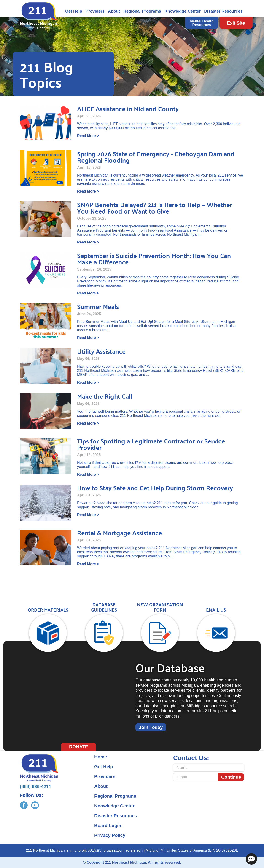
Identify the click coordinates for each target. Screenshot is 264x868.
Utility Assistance (101, 351)
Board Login (108, 826)
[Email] (195, 777)
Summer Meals (98, 306)
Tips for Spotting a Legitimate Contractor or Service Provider (151, 444)
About (114, 11)
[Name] (209, 768)
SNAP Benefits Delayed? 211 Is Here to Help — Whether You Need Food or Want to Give (155, 208)
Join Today (151, 727)
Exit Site (236, 23)
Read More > (88, 136)
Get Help (74, 11)
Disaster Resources (223, 11)
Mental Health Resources (202, 23)
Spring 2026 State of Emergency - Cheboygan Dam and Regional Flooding (156, 157)
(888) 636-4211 (36, 786)
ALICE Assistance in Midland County (128, 109)
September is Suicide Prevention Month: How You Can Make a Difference (154, 259)
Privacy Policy (110, 835)
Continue (231, 777)
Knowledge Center (183, 11)
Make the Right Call (105, 396)
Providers (95, 11)
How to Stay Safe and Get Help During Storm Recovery (155, 488)
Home (101, 757)
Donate (79, 747)
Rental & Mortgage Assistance (120, 533)
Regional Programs (142, 11)
